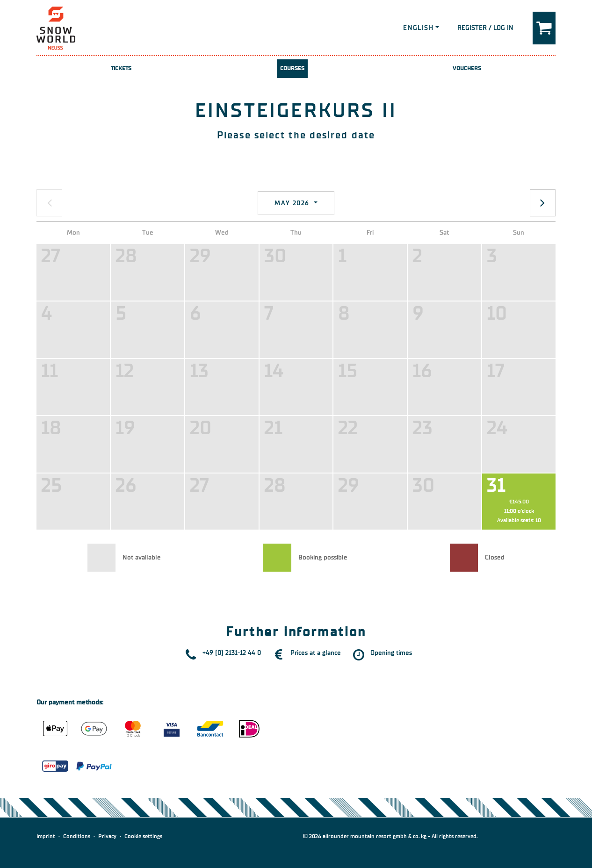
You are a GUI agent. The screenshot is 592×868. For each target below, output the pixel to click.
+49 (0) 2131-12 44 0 (232, 653)
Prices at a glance (316, 653)
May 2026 (293, 203)
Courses (292, 68)
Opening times (391, 653)
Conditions (77, 836)
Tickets (121, 68)
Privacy (107, 836)
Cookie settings (143, 836)
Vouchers (467, 68)
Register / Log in (485, 28)
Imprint (46, 836)
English (418, 28)
